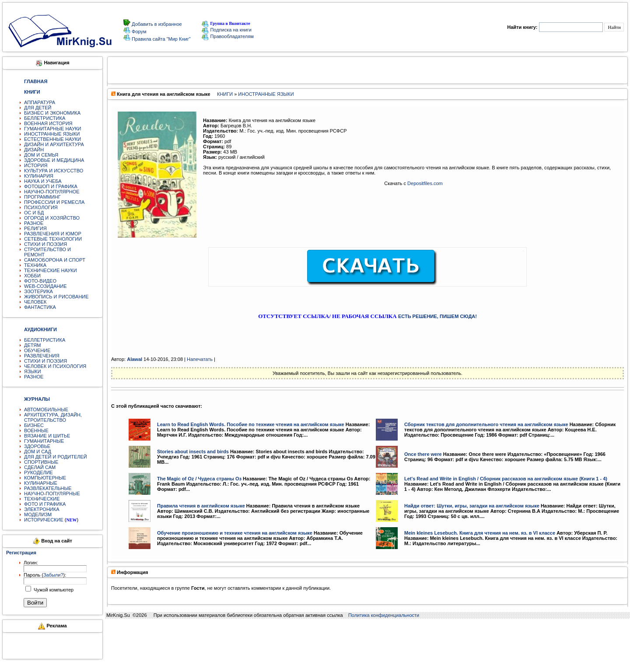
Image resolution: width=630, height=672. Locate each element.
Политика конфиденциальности (384, 615)
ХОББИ (32, 276)
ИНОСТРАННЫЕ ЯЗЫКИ (52, 134)
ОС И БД (34, 213)
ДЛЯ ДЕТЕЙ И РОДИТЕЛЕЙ (56, 457)
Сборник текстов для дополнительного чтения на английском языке (486, 424)
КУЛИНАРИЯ (39, 176)
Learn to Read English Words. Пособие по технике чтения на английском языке (251, 424)
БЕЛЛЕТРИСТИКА (45, 118)
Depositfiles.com (425, 183)
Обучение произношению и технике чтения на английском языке (235, 533)
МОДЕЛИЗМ (38, 514)
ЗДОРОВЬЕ (37, 446)
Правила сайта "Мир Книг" (161, 39)
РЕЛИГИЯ (35, 228)
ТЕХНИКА (35, 265)
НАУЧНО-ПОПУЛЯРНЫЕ (52, 493)
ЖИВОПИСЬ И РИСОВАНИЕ (56, 297)
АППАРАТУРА (40, 102)
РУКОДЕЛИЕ (38, 472)
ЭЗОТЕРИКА (38, 291)
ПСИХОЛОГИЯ (41, 207)
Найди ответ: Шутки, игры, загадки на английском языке (472, 506)
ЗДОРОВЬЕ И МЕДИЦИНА (54, 160)
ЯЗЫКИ (33, 371)
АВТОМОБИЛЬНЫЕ (46, 409)
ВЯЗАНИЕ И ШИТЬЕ (47, 436)
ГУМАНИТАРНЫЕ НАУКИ (53, 129)
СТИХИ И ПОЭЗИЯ (45, 244)
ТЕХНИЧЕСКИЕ (42, 499)
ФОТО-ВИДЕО (40, 281)
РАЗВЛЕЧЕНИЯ (42, 356)
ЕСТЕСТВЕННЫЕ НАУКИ (52, 139)
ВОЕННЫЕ (36, 430)
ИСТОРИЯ (36, 165)
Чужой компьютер (53, 590)
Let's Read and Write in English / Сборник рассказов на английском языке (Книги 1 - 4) (506, 479)
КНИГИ (225, 94)
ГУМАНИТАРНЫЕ (44, 441)
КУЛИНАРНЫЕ (41, 483)
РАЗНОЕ (34, 223)
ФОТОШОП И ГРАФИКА (51, 186)
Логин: (31, 563)
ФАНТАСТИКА (40, 307)
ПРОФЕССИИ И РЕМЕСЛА (54, 202)
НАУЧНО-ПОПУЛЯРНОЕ (52, 192)
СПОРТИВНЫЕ (41, 462)
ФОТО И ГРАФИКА (45, 504)
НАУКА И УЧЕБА (43, 181)
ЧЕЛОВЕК (35, 302)
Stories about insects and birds (193, 451)
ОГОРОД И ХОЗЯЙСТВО (52, 218)
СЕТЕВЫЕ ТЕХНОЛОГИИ (53, 239)
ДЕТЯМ (32, 345)
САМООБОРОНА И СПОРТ (55, 260)
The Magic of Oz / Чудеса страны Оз (199, 479)
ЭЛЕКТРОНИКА (42, 509)
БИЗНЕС (34, 425)
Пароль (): (45, 575)
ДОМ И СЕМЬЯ (41, 155)
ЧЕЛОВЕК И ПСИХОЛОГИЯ (55, 366)
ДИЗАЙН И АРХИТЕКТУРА (54, 144)
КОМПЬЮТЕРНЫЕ (45, 478)
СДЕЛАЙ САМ (40, 467)
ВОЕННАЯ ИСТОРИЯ (48, 123)
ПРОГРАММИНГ (42, 197)
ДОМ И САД (38, 451)
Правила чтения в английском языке (201, 506)
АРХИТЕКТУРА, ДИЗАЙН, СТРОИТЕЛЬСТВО (53, 417)
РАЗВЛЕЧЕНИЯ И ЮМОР (53, 234)
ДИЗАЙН (34, 150)
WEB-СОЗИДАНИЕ (45, 286)
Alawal (135, 359)
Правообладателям (227, 36)
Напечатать (200, 359)
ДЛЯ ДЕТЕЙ (38, 108)
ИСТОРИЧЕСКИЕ (44, 520)
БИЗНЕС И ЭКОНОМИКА (52, 113)
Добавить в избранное (156, 24)
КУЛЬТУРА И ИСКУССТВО (54, 171)
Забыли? (53, 575)
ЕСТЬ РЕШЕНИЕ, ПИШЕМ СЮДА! (437, 316)
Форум (138, 31)
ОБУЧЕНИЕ (37, 350)
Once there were (423, 454)
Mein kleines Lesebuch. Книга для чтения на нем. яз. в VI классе (480, 533)
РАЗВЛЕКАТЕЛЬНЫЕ (48, 488)
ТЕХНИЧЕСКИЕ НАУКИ (51, 270)
